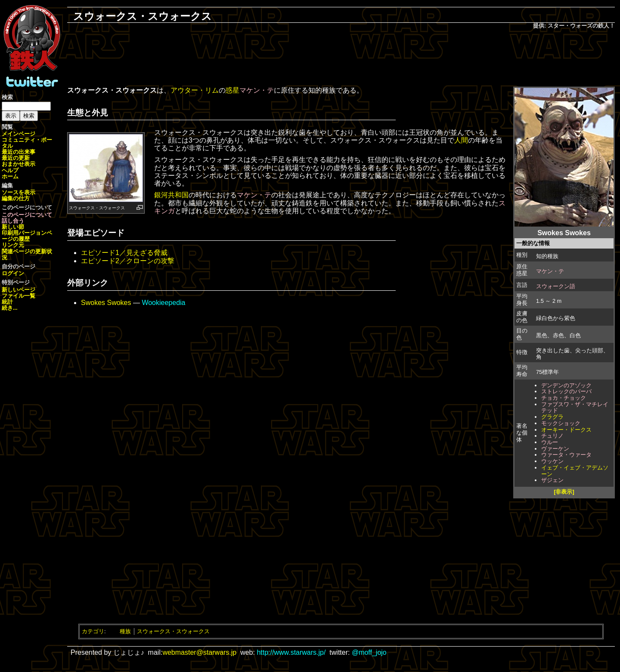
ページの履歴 (27, 236)
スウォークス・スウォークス (173, 631)
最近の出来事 (19, 152)
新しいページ (19, 290)
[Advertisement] (341, 59)
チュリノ (552, 436)
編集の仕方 (16, 198)
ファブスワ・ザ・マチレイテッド (575, 408)
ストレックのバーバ (566, 391)
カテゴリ (93, 631)
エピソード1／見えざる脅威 (124, 253)
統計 (7, 302)
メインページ (19, 134)
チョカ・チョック (564, 398)
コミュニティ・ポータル (27, 143)
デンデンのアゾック (566, 385)
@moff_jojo (369, 652)
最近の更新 (16, 158)
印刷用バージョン (24, 233)
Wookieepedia (163, 303)
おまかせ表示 (19, 164)
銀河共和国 (171, 195)
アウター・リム (195, 90)
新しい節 (13, 227)
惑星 (232, 90)
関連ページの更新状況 (27, 254)
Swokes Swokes (106, 303)
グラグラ (552, 417)
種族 (125, 631)
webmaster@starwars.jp (199, 652)
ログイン (13, 273)
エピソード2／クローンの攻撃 (128, 261)
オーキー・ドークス (566, 430)
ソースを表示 (19, 192)
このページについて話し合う (27, 218)
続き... (10, 308)
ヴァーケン (555, 449)
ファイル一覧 (19, 296)
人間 (461, 140)
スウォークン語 (556, 286)
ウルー (550, 442)
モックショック (561, 423)
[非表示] (564, 492)
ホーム (10, 176)
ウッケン (552, 461)
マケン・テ (550, 271)
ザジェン (552, 480)
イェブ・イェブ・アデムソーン (575, 471)
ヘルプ (10, 170)
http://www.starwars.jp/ (291, 652)
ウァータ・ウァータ (566, 455)
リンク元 (13, 245)
